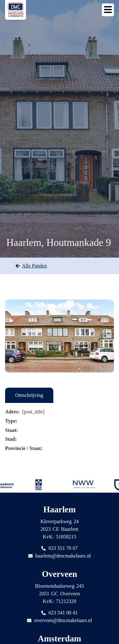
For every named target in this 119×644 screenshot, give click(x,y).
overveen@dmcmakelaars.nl (63, 620)
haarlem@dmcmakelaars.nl (63, 556)
